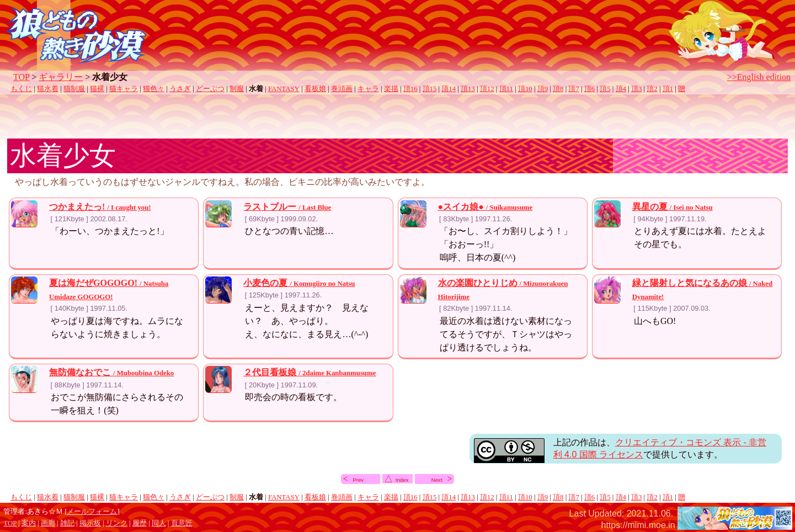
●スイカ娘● (485, 207)
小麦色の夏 (299, 283)
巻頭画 (342, 89)
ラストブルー (287, 207)
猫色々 (154, 89)
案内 (29, 523)
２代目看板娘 (310, 372)
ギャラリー (61, 77)
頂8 (558, 89)
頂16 (410, 89)
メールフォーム (92, 512)
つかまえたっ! (100, 207)
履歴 (140, 523)
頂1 (668, 89)
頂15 (430, 89)
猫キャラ (124, 89)
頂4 (621, 89)
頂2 (652, 89)
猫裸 (97, 89)
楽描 (391, 89)
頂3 (636, 89)
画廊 (48, 523)
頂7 (573, 89)
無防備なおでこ (111, 372)
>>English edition (759, 77)
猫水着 (48, 89)
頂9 (543, 89)
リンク (117, 523)
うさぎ (180, 89)
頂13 (468, 89)
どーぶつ (210, 89)
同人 (159, 523)
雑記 (67, 523)
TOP (21, 77)
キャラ (368, 89)
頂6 (589, 89)
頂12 (487, 89)
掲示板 (90, 523)
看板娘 (315, 89)
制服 (237, 89)
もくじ (21, 89)
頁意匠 (182, 523)
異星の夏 (673, 207)
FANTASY (284, 89)
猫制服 (74, 89)
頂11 (506, 89)
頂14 (449, 89)
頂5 (605, 89)
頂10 (525, 89)
